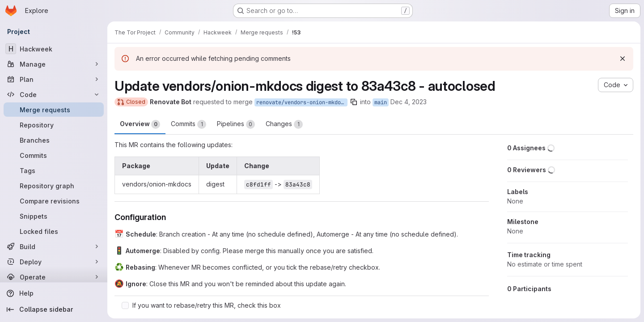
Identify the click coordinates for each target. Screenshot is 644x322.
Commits (189, 124)
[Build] (54, 246)
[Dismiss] (623, 59)
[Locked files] (54, 231)
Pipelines (236, 124)
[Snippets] (54, 216)
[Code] (54, 94)
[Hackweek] (54, 49)
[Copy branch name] (354, 102)
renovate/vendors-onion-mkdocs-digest (302, 102)
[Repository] (54, 125)
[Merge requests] (54, 110)
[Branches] (54, 140)
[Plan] (54, 79)
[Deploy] (54, 262)
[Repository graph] (54, 186)
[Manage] (54, 64)
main (381, 102)
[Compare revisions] (54, 201)
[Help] (54, 293)
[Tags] (54, 170)
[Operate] (54, 277)
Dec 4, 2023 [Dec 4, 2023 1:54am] (409, 102)
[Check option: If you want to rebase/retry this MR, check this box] (125, 305)
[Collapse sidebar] (54, 309)
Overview (140, 124)
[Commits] (54, 155)
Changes (284, 124)
